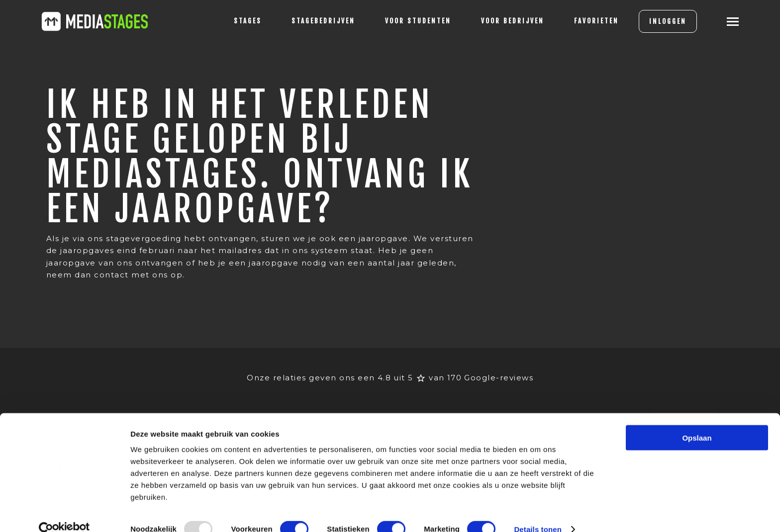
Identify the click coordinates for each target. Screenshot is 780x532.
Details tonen (537, 512)
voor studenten (411, 21)
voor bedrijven (505, 21)
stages (240, 21)
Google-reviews (499, 366)
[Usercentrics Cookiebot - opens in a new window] (64, 513)
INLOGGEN (660, 21)
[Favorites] (589, 21)
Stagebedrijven (316, 21)
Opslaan (697, 421)
